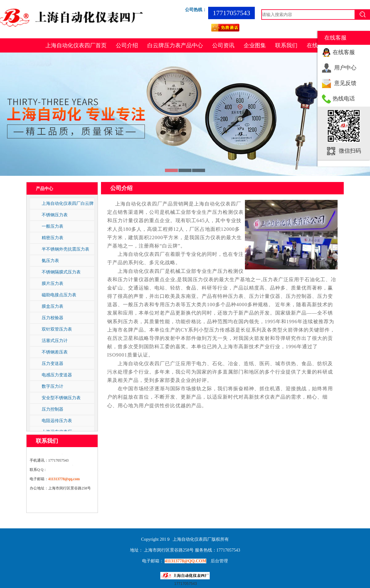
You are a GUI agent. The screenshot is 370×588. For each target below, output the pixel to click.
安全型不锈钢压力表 (61, 398)
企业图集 (255, 45)
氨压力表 (50, 260)
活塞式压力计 (55, 341)
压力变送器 (53, 363)
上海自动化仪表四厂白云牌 (68, 203)
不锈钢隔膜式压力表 (61, 272)
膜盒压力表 (53, 306)
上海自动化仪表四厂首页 (76, 45)
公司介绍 (127, 45)
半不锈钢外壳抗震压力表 (65, 249)
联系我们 (286, 45)
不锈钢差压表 (55, 352)
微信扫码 (350, 151)
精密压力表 (53, 238)
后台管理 (219, 561)
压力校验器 (53, 318)
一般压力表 (53, 226)
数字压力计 (53, 386)
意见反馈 (345, 83)
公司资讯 (223, 45)
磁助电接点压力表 (59, 295)
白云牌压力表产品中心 (175, 45)
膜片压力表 (53, 283)
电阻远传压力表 (57, 421)
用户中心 (345, 68)
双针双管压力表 (57, 329)
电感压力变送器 (57, 375)
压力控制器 (53, 409)
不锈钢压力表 (55, 215)
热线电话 (344, 99)
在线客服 (344, 52)
